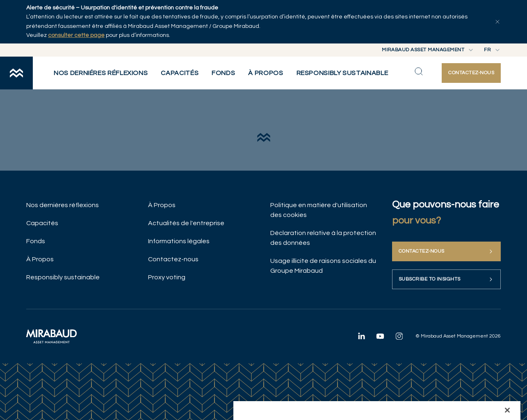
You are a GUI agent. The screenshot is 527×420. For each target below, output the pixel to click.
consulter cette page (76, 35)
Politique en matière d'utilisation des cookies (319, 210)
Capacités (42, 223)
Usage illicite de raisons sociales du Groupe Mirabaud (323, 266)
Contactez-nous (173, 259)
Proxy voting (167, 277)
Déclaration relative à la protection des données (323, 238)
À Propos (40, 259)
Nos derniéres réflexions (63, 205)
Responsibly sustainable (63, 277)
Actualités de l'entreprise (186, 223)
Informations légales (179, 241)
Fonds (36, 241)
